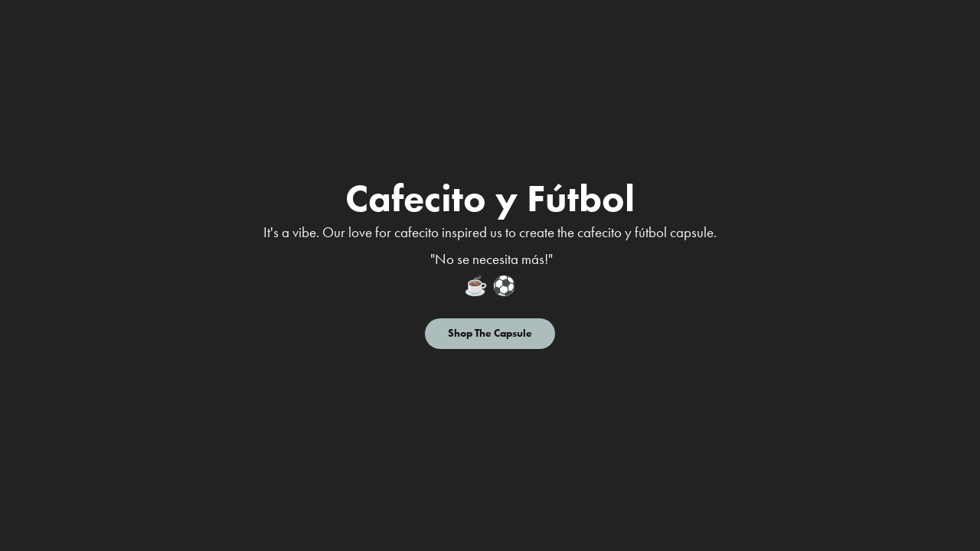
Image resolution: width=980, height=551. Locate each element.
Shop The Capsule (490, 333)
